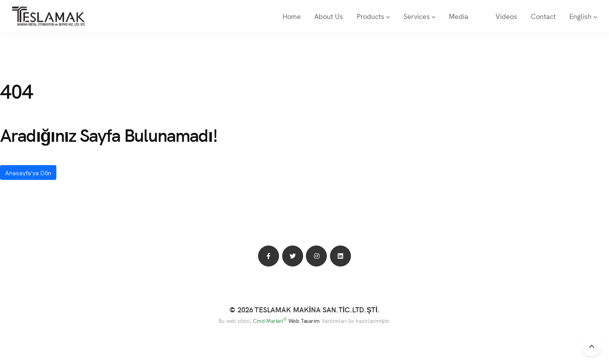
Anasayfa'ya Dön (28, 172)
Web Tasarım (304, 320)
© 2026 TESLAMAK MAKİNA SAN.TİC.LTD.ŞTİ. (305, 309)
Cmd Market (270, 320)
